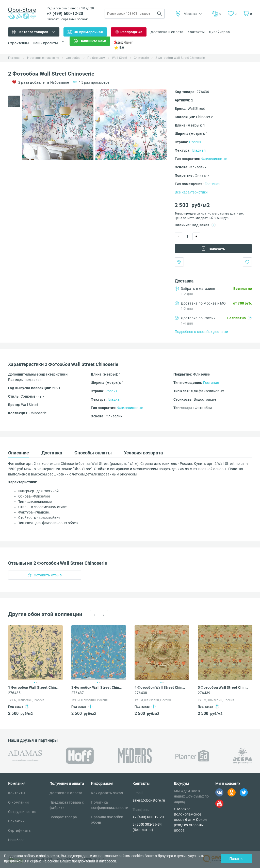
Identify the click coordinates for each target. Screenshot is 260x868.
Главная (14, 58)
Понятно (236, 859)
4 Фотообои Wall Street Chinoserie (160, 687)
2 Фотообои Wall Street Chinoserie (180, 58)
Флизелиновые (214, 159)
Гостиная (213, 184)
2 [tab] (37, 682)
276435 (14, 693)
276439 (204, 693)
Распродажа (131, 32)
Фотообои (73, 58)
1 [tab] (35, 682)
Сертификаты (20, 830)
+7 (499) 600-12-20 (65, 14)
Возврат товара (63, 817)
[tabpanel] (58, 125)
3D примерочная (88, 32)
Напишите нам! (93, 41)
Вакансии (17, 821)
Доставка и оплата (167, 32)
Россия (195, 142)
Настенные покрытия (43, 58)
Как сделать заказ (107, 793)
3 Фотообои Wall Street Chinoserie (97, 687)
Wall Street (120, 58)
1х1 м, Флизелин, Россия (26, 700)
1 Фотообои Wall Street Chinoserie (34, 687)
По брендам (96, 58)
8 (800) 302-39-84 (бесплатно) (147, 827)
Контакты (196, 32)
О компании (18, 802)
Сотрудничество (22, 812)
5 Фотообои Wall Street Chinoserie (224, 687)
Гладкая (199, 150)
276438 (141, 693)
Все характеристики (191, 192)
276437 (78, 693)
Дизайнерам (220, 32)
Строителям (18, 43)
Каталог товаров (34, 32)
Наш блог (16, 840)
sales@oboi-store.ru (149, 800)
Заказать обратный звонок (67, 19)
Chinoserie (141, 58)
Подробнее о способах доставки (201, 332)
